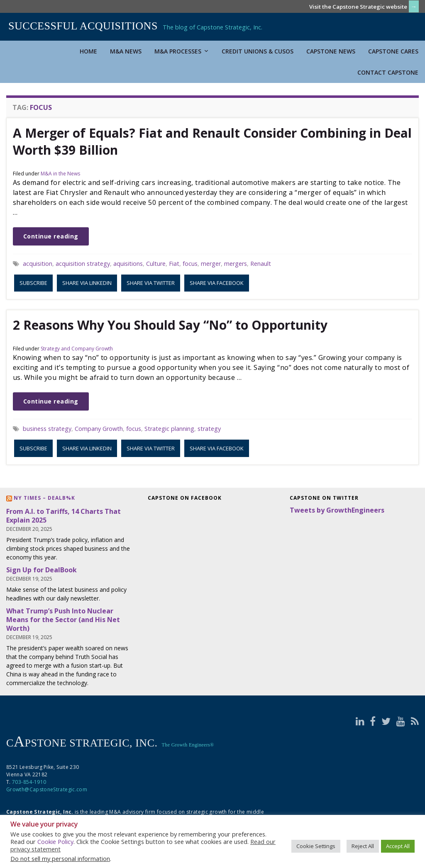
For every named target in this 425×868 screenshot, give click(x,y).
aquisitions (128, 264)
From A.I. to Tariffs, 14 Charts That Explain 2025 (64, 516)
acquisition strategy (83, 264)
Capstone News (331, 51)
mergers (236, 264)
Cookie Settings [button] (316, 846)
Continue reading (51, 236)
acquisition (38, 264)
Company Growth (99, 429)
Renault (261, 264)
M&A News (126, 51)
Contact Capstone (388, 72)
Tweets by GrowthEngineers (337, 510)
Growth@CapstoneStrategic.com (47, 789)
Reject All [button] (363, 846)
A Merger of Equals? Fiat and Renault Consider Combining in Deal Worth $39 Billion (212, 141)
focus (190, 264)
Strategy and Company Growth (77, 349)
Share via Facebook (217, 283)
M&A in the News (60, 174)
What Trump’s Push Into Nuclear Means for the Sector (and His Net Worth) (63, 620)
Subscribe (33, 283)
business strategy (47, 429)
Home (88, 51)
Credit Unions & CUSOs (258, 51)
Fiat (174, 264)
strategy (209, 429)
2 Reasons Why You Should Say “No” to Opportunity (170, 325)
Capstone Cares (393, 51)
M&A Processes (182, 51)
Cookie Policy (55, 841)
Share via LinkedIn (87, 283)
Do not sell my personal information (60, 858)
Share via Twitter (151, 283)
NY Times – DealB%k (44, 498)
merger (211, 264)
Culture (156, 264)
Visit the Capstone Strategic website (358, 7)
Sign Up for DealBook (42, 570)
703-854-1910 (29, 782)
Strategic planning (169, 429)
